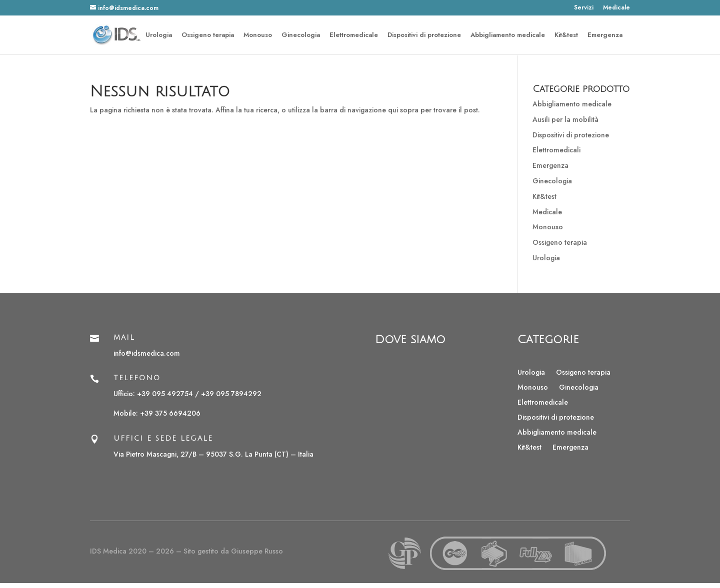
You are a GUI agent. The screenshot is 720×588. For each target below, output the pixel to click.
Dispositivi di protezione (424, 35)
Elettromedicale (354, 35)
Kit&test (566, 35)
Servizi (584, 8)
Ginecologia (301, 35)
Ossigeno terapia (208, 35)
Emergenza (605, 35)
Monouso (258, 35)
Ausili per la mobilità (565, 119)
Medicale (616, 8)
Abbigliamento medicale (508, 35)
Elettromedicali (556, 150)
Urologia (159, 35)
